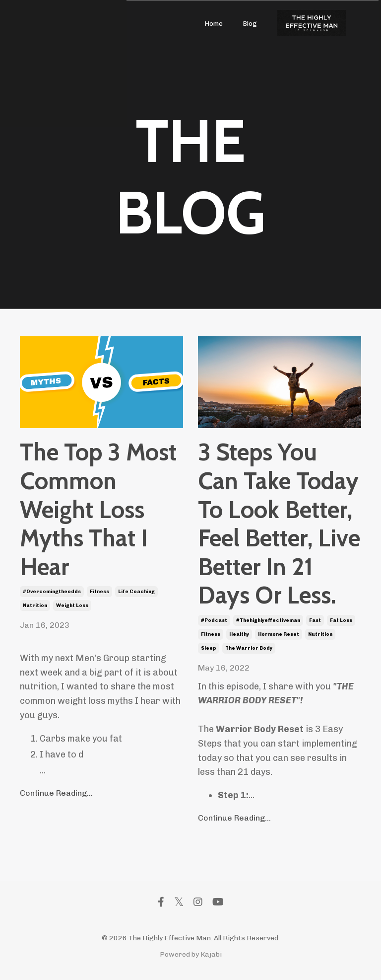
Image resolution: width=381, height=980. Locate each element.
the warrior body (249, 648)
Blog (250, 24)
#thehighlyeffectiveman (268, 620)
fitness (99, 592)
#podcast (214, 620)
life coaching (136, 592)
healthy (239, 634)
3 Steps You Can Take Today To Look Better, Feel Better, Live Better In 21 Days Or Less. (279, 524)
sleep (209, 648)
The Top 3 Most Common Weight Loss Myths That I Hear (98, 509)
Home (214, 24)
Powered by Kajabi (191, 954)
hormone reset (279, 634)
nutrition (35, 605)
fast (315, 620)
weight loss (72, 605)
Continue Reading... (56, 793)
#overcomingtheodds (52, 592)
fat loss (341, 620)
